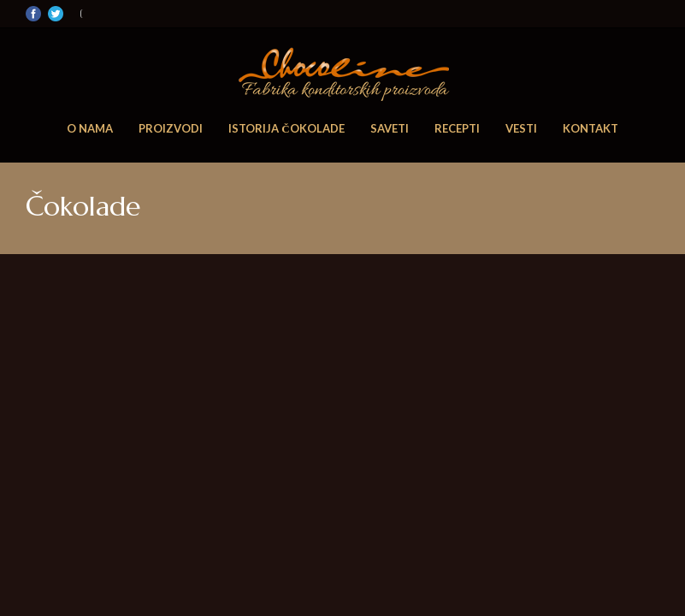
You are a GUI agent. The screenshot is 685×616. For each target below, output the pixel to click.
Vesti (521, 128)
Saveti (390, 128)
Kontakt (591, 128)
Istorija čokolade (286, 128)
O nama (90, 128)
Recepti (457, 128)
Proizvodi (171, 128)
